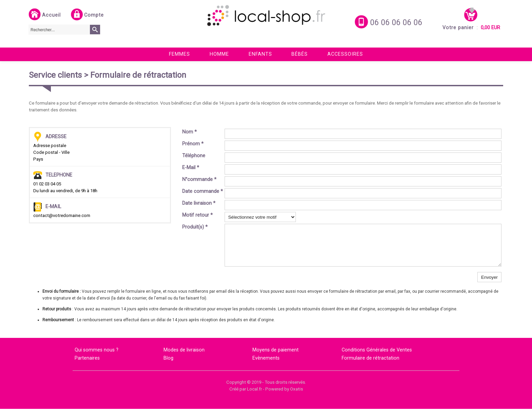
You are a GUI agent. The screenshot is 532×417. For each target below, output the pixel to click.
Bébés (300, 54)
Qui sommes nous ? (97, 358)
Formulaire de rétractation (370, 366)
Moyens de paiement (275, 358)
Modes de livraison (184, 358)
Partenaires (87, 366)
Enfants (260, 54)
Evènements (266, 366)
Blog (168, 366)
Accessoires (345, 54)
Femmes (179, 54)
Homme (219, 54)
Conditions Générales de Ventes (377, 358)
